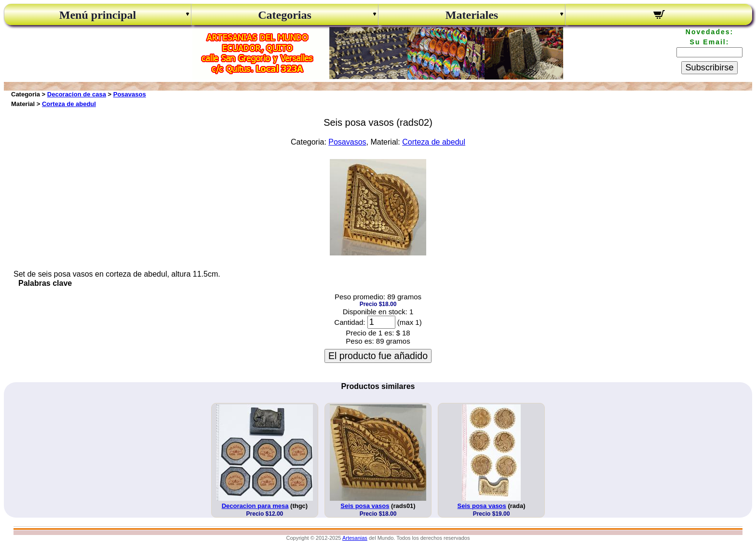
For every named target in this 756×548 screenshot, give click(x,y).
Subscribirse (709, 67)
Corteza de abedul (69, 104)
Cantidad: (350, 322)
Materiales (472, 15)
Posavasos (130, 94)
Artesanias (355, 538)
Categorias (285, 15)
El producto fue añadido (378, 356)
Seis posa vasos (365, 506)
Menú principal (98, 15)
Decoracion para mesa (255, 506)
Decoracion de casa (77, 94)
